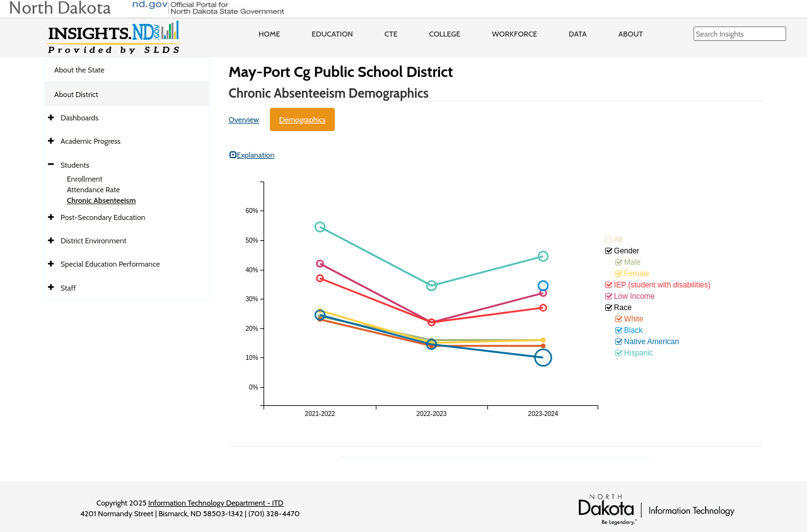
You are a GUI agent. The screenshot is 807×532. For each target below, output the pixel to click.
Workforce (514, 34)
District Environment (94, 240)
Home (269, 34)
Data (578, 34)
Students (75, 165)
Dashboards (79, 118)
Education (332, 34)
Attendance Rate (93, 189)
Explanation (252, 155)
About (631, 34)
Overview (244, 119)
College (444, 34)
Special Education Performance (110, 264)
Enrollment (84, 179)
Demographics (303, 119)
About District (76, 94)
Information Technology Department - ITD (216, 503)
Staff (68, 288)
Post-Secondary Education (103, 217)
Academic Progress (90, 141)
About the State (79, 70)
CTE (391, 34)
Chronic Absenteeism (101, 200)
